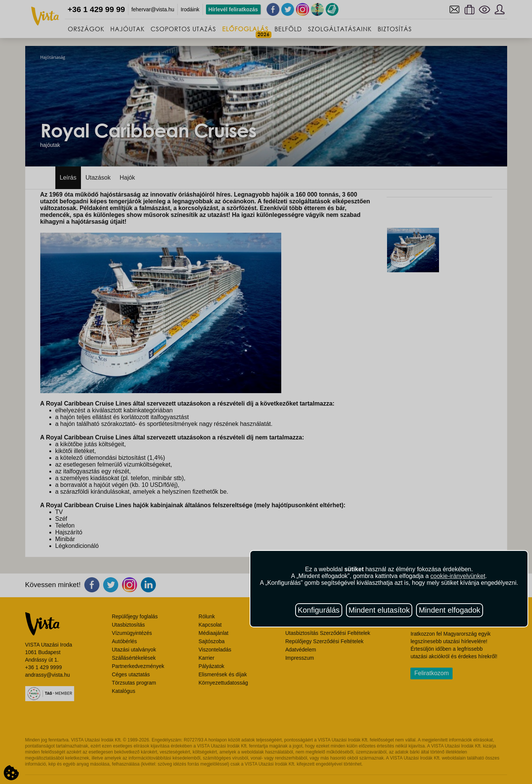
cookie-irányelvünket (458, 576)
